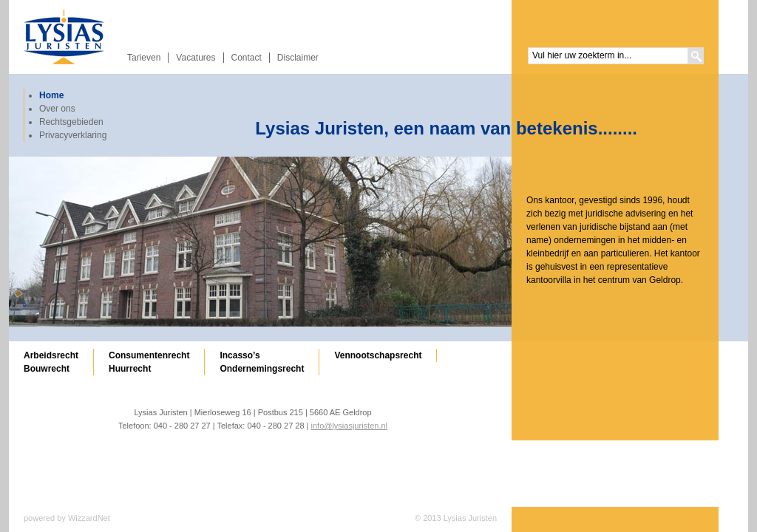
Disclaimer (298, 58)
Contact (247, 58)
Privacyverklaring (73, 135)
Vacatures (196, 58)
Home (51, 95)
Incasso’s (240, 355)
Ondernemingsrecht (262, 369)
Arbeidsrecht (51, 355)
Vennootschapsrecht (378, 355)
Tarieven (144, 58)
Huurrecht (130, 369)
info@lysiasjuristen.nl (350, 426)
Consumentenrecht (149, 355)
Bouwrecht (47, 369)
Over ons (57, 109)
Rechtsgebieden (71, 122)
